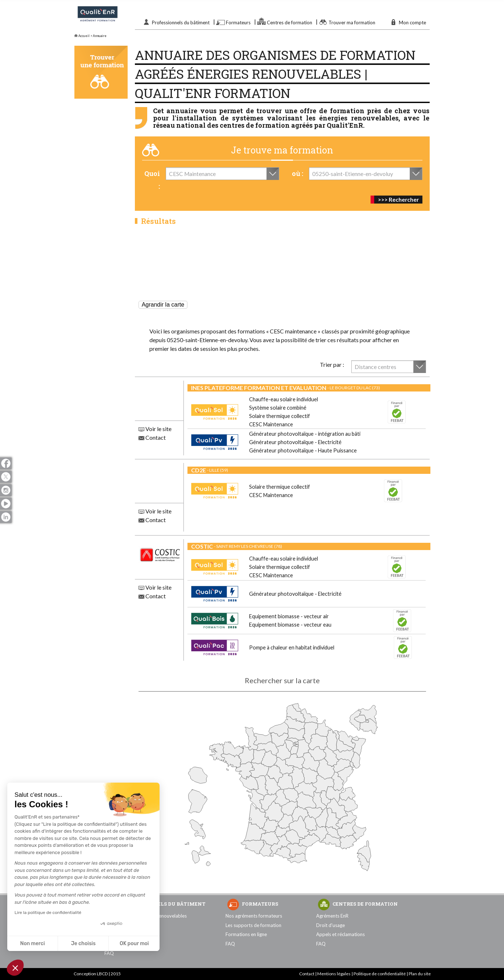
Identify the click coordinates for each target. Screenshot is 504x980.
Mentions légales (334, 974)
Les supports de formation (253, 925)
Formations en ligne (246, 934)
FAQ (109, 953)
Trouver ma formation (352, 22)
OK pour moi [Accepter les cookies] (134, 944)
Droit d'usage (331, 925)
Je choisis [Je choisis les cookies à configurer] (83, 944)
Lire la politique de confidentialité (48, 913)
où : (298, 173)
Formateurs (238, 22)
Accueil (82, 36)
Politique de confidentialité (380, 974)
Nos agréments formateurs (254, 916)
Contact (152, 437)
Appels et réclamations (340, 934)
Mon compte (412, 22)
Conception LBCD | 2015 (97, 974)
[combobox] (222, 174)
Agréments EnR (332, 916)
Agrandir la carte (163, 305)
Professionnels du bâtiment (181, 22)
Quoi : (152, 180)
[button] (15, 968)
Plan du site (420, 974)
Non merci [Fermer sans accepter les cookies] (32, 944)
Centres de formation (290, 22)
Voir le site (155, 429)
